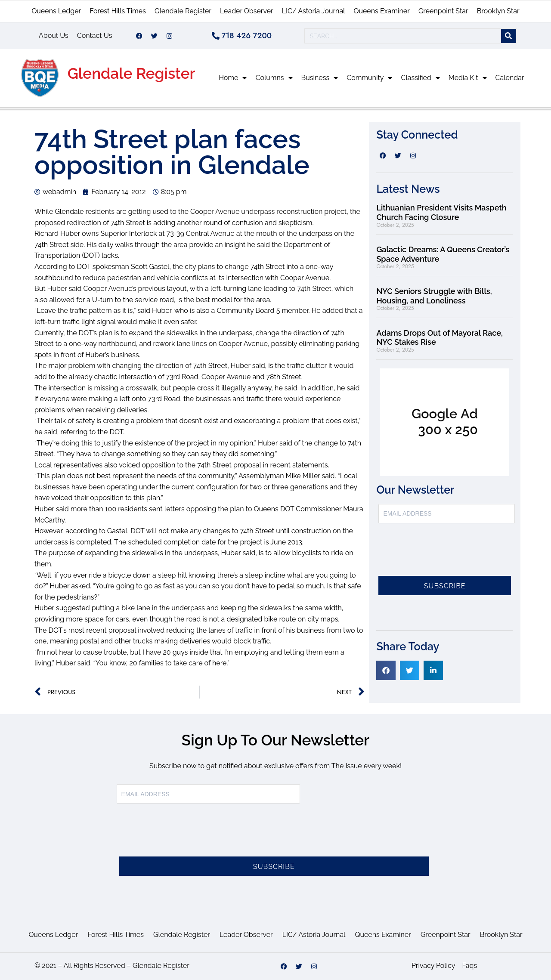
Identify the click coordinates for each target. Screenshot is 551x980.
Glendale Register (183, 11)
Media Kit (468, 78)
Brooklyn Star (498, 11)
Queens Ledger (56, 11)
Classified (420, 78)
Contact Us (95, 36)
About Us (54, 36)
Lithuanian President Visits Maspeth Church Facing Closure (441, 212)
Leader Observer (247, 11)
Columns (274, 78)
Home (233, 78)
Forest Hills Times (118, 11)
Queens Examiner (381, 11)
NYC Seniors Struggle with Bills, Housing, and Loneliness (434, 296)
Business (320, 78)
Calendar (510, 78)
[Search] (509, 36)
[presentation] (444, 555)
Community (369, 78)
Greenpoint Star (443, 11)
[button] (386, 670)
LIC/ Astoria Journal (314, 11)
